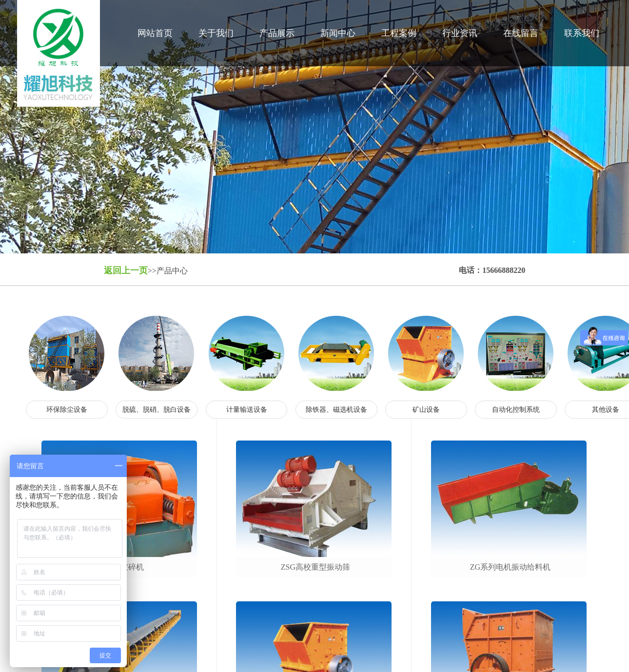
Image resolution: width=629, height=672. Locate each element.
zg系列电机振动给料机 (510, 567)
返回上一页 (126, 270)
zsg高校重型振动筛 (315, 567)
